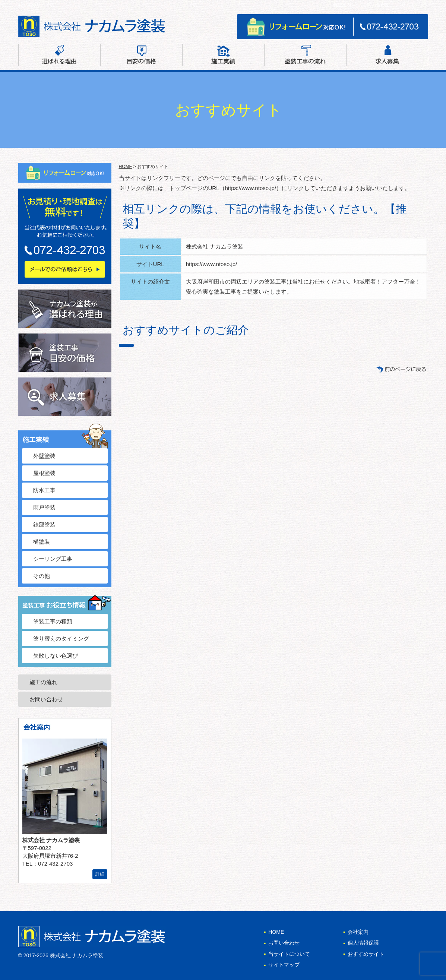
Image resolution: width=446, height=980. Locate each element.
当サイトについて (289, 954)
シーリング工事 (53, 559)
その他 (42, 576)
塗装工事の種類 (53, 621)
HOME (126, 167)
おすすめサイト (366, 954)
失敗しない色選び (56, 656)
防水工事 (44, 490)
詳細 (100, 874)
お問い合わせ (376, 5)
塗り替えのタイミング (61, 638)
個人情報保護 (363, 943)
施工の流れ (43, 682)
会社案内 (342, 5)
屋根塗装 (44, 473)
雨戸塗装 (44, 507)
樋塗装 (42, 542)
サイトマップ (415, 5)
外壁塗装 (44, 456)
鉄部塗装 (44, 524)
